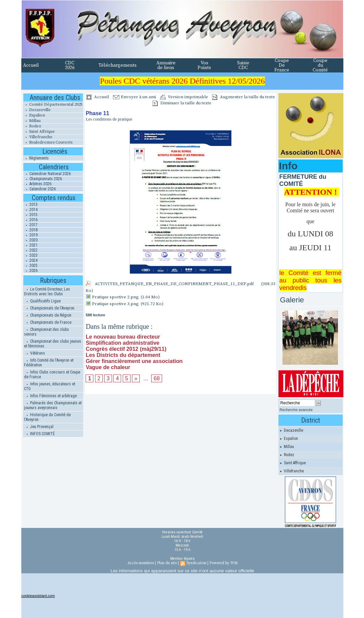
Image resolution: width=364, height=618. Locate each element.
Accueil (31, 65)
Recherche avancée (296, 410)
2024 (30, 260)
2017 (30, 225)
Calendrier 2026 (40, 189)
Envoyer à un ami (134, 97)
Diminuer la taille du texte (182, 103)
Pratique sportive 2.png (115, 297)
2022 (30, 250)
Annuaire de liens (166, 65)
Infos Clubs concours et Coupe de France (52, 375)
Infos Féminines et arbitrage (50, 396)
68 (157, 378)
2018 (30, 230)
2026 (30, 271)
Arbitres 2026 (37, 184)
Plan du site (167, 563)
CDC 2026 (70, 65)
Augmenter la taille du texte (244, 97)
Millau (32, 121)
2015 (30, 215)
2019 (30, 235)
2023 (30, 255)
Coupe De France (282, 65)
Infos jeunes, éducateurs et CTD (50, 386)
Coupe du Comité (320, 65)
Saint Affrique (39, 132)
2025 (30, 265)
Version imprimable (184, 97)
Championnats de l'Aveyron (49, 308)
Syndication (196, 563)
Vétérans (35, 353)
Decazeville (37, 110)
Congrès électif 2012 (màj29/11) (126, 349)
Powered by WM (223, 563)
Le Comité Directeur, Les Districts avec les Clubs (47, 292)
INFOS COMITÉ (39, 434)
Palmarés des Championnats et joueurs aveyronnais (53, 405)
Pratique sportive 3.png (115, 304)
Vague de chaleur (108, 367)
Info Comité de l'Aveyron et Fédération (49, 363)
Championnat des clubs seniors (47, 332)
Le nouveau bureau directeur (123, 337)
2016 (30, 220)
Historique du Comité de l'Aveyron (47, 417)
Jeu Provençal (39, 427)
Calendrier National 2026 (47, 174)
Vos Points (204, 65)
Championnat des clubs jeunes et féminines (53, 344)
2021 (30, 245)
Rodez (32, 126)
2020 (30, 240)
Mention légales (183, 559)
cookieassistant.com (38, 596)
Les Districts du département (123, 355)
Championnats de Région (48, 315)
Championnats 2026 (43, 179)
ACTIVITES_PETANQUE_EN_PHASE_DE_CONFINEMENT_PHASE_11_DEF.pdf (174, 284)
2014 (30, 210)
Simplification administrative (122, 343)
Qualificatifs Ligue (42, 301)
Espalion (34, 115)
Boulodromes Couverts (48, 142)
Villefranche (38, 137)
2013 (30, 205)
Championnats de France (48, 322)
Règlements (36, 158)
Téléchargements (118, 65)
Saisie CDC (243, 65)
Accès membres (141, 563)
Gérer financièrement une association (134, 361)
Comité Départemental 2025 (53, 104)
